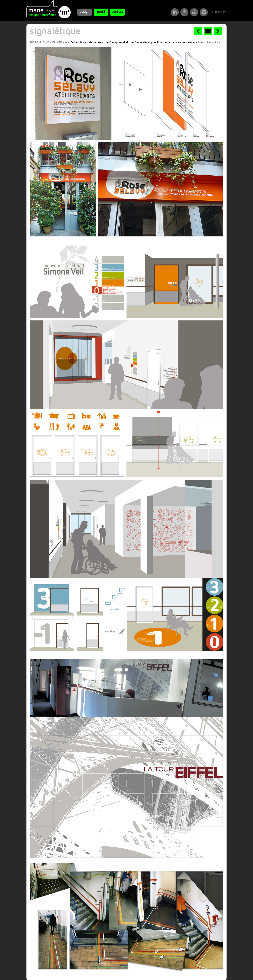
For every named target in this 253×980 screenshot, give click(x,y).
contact (117, 12)
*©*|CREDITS (214, 12)
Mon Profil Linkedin (175, 12)
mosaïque (208, 31)
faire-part (218, 31)
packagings (198, 31)
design (85, 12)
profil (101, 12)
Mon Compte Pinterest (184, 12)
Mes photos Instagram (204, 12)
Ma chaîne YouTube (194, 12)
